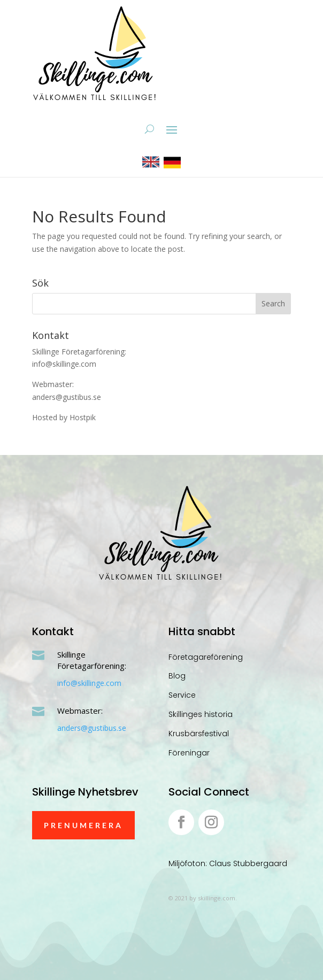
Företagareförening (206, 657)
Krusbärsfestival (199, 734)
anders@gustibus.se (92, 728)
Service (182, 695)
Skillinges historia (201, 714)
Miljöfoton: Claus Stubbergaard (228, 863)
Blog (177, 676)
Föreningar (189, 753)
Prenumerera (83, 825)
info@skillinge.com (89, 683)
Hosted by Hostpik (64, 417)
